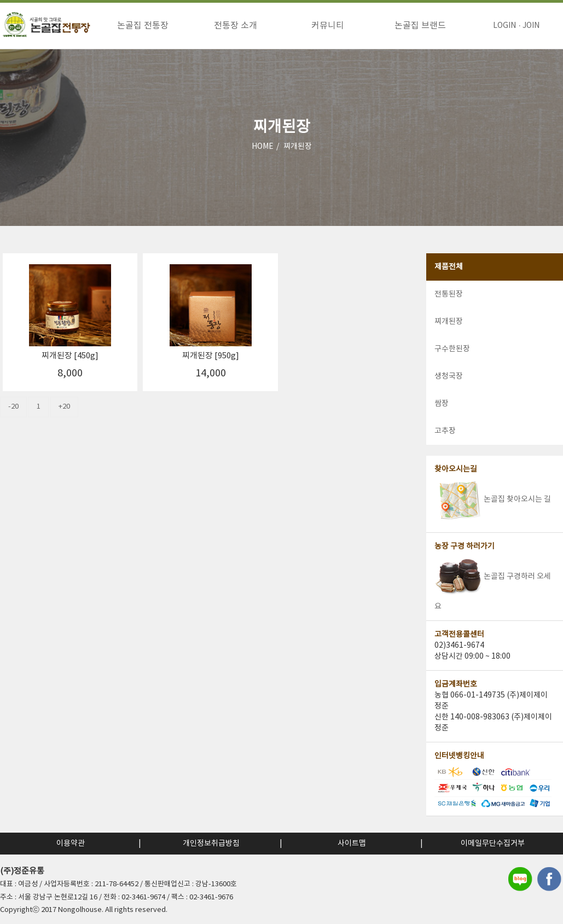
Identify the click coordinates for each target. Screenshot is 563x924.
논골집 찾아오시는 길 (493, 500)
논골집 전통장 (143, 26)
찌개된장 (298, 147)
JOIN (531, 26)
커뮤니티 (328, 26)
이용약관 (71, 844)
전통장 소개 (236, 26)
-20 (13, 407)
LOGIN (504, 26)
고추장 (445, 432)
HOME (263, 147)
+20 (64, 407)
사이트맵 (352, 844)
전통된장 (449, 295)
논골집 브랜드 (420, 26)
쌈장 (442, 404)
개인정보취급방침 (211, 844)
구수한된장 (452, 350)
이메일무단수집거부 (493, 844)
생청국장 (449, 377)
